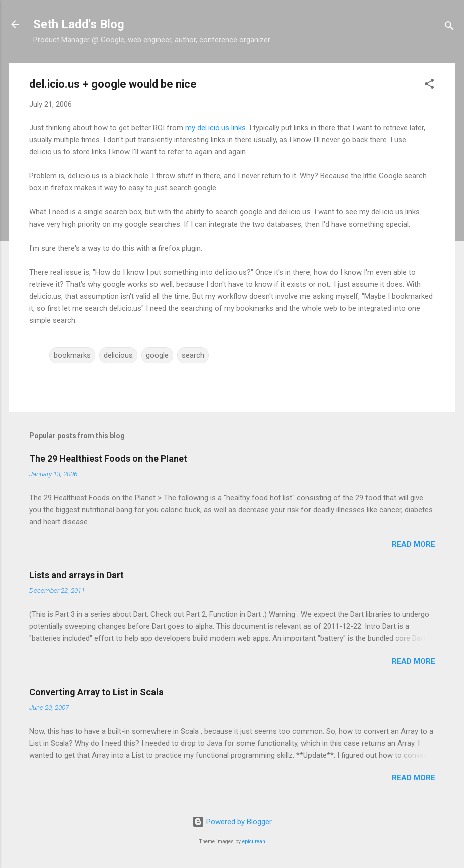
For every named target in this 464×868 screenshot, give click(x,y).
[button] (429, 85)
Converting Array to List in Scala (96, 692)
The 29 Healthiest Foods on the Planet (108, 458)
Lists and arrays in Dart (76, 575)
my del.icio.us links (215, 128)
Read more (414, 544)
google (157, 355)
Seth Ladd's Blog (79, 24)
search (193, 355)
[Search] (449, 27)
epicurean (254, 842)
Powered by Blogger (232, 822)
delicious (118, 355)
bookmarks (72, 355)
